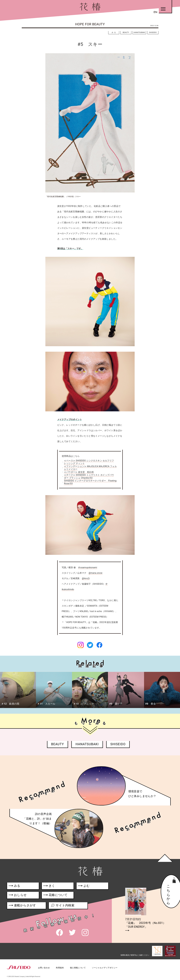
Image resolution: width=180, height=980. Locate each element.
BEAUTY (126, 32)
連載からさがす (22, 906)
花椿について (57, 896)
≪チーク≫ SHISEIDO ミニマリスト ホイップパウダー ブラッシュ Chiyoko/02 (89, 476)
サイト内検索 (62, 906)
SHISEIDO (153, 32)
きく (49, 886)
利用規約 (60, 968)
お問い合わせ (44, 968)
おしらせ (22, 896)
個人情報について (78, 968)
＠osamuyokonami (88, 567)
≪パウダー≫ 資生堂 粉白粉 (79, 472)
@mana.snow (95, 573)
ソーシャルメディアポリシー (105, 968)
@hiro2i (86, 578)
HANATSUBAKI (139, 32)
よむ (84, 886)
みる (114, 32)
